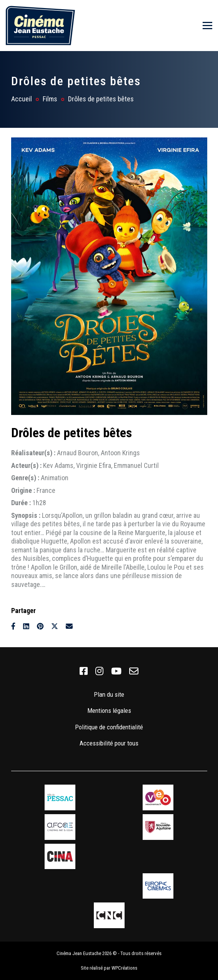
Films (50, 99)
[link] (84, 671)
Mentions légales (109, 711)
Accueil (22, 99)
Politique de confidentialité (109, 727)
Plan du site (109, 694)
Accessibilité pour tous (109, 743)
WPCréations (124, 968)
